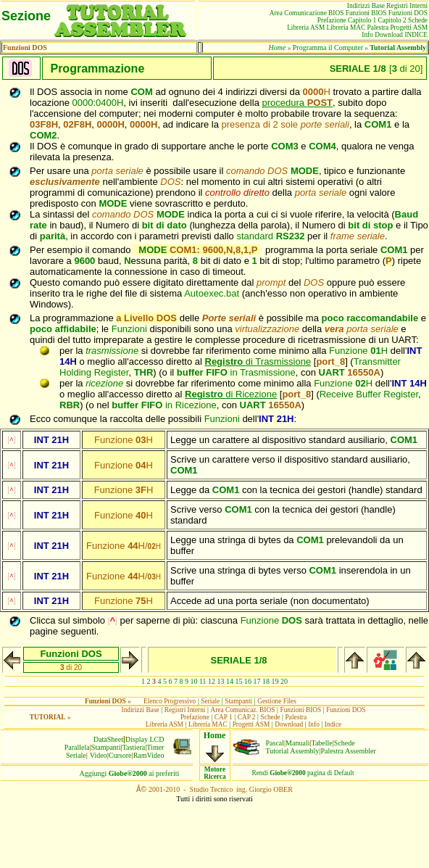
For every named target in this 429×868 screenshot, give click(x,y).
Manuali (297, 743)
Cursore (120, 755)
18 (266, 681)
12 (212, 681)
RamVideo (149, 755)
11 (203, 681)
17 (257, 681)
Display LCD (145, 739)
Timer (155, 747)
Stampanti (106, 747)
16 (248, 681)
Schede (345, 743)
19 (275, 681)
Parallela (77, 747)
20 (284, 681)
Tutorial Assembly (293, 751)
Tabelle (322, 743)
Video (99, 755)
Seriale (76, 755)
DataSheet (108, 739)
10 (193, 681)
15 (239, 681)
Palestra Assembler (348, 751)
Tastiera (134, 747)
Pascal (275, 743)
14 (230, 681)
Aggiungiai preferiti (130, 773)
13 (221, 681)
